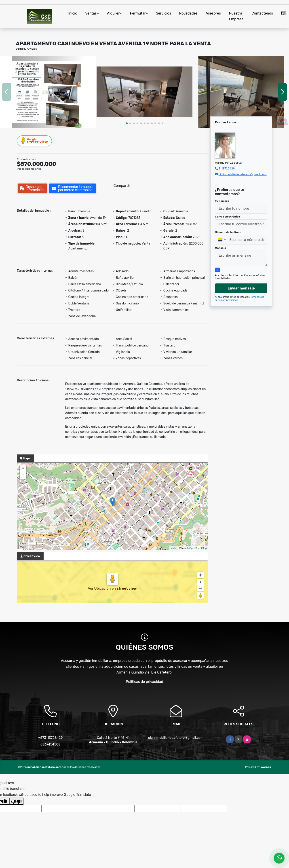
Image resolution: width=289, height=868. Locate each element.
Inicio (73, 13)
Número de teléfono (229, 232)
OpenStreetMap (198, 548)
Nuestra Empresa (236, 16)
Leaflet (174, 548)
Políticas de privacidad (144, 682)
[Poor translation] (16, 801)
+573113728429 (51, 738)
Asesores (213, 13)
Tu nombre (223, 201)
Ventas (91, 13)
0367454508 (51, 744)
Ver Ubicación (100, 588)
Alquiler (113, 13)
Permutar (138, 13)
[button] (127, 123)
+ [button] (23, 469)
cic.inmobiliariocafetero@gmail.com (243, 174)
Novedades (188, 13)
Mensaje (221, 248)
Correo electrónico (228, 217)
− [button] (23, 475)
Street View (35, 141)
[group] (48, 92)
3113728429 (227, 168)
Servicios (164, 13)
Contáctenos (262, 13)
